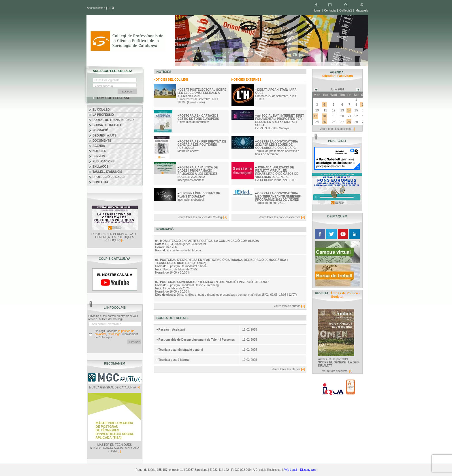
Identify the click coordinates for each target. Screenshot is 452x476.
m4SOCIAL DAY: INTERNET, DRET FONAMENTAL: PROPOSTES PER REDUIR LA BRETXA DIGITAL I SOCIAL (280, 120)
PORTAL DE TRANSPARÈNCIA (114, 120)
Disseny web (308, 470)
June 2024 (337, 89)
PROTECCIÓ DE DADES (109, 177)
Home (317, 11)
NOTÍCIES (99, 151)
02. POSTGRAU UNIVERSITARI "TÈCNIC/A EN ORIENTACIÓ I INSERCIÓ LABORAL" (212, 282)
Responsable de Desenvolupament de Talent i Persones (197, 340)
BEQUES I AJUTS (104, 135)
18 (324, 116)
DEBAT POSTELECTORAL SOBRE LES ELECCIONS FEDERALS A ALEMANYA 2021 (202, 93)
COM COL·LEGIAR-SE (114, 98)
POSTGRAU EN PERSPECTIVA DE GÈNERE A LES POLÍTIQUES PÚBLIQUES (202, 145)
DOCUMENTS (102, 141)
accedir (127, 91)
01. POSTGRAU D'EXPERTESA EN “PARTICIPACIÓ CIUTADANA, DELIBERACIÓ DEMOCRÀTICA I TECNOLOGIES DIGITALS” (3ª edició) (222, 261)
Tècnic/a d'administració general (181, 350)
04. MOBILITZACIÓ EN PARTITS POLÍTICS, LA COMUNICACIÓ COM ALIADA (207, 241)
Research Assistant (172, 330)
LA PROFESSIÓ (103, 115)
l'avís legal (114, 334)
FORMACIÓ (100, 130)
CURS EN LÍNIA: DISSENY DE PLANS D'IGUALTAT (199, 195)
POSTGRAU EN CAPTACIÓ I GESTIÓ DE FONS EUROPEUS (199, 117)
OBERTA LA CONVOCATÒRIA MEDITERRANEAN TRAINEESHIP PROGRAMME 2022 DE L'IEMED (278, 197)
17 (315, 116)
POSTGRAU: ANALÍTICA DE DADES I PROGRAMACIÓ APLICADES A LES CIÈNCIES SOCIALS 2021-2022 (198, 172)
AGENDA (99, 146)
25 (324, 122)
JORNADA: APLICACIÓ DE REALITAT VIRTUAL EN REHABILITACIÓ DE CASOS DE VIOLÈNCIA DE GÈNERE (277, 172)
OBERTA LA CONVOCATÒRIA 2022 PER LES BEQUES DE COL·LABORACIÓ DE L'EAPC (277, 145)
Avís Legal (290, 470)
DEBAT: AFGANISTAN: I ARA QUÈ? (276, 91)
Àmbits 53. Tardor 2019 (339, 362)
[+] (123, 240)
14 (349, 110)
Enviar (134, 342)
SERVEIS (99, 156)
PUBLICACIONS (103, 161)
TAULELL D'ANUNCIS (107, 172)
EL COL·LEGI (102, 110)
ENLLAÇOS (100, 167)
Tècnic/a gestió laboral (174, 360)
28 (349, 122)
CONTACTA (100, 182)
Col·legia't (346, 11)
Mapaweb (362, 11)
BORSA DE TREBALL (107, 125)
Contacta (330, 11)
